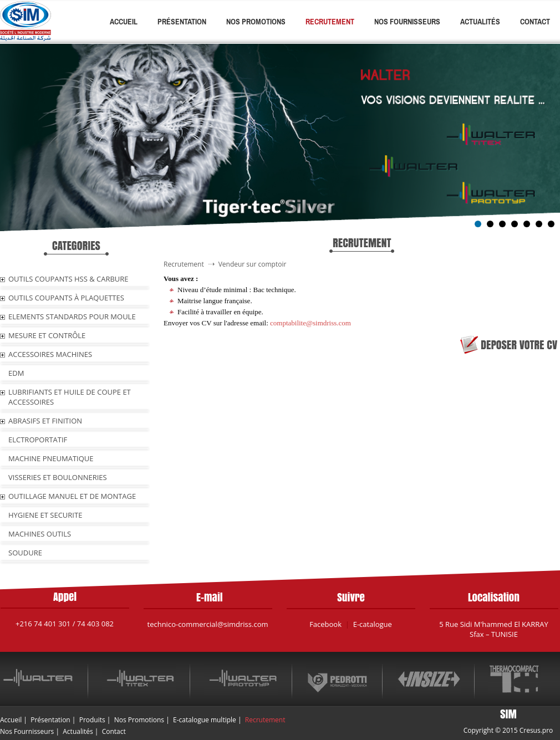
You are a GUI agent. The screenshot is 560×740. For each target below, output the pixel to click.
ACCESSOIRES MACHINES (50, 354)
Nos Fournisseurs (407, 22)
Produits (92, 720)
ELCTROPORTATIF (38, 440)
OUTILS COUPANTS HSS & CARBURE (68, 279)
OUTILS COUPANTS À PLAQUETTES (66, 298)
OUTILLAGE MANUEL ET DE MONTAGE (72, 496)
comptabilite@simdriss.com (310, 323)
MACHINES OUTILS (40, 534)
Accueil (124, 22)
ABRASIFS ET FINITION (45, 421)
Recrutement (330, 22)
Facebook (325, 624)
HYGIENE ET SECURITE (45, 515)
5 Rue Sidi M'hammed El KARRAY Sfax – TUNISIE (494, 629)
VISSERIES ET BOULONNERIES (58, 477)
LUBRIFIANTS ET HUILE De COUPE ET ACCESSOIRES (70, 397)
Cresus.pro (536, 730)
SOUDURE (25, 553)
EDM (16, 373)
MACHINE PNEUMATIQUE (51, 458)
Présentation (182, 22)
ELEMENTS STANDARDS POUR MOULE (72, 317)
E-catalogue (373, 624)
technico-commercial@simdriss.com (208, 624)
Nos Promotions (256, 22)
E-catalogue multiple (205, 720)
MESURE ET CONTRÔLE (47, 335)
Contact (535, 22)
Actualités (480, 22)
